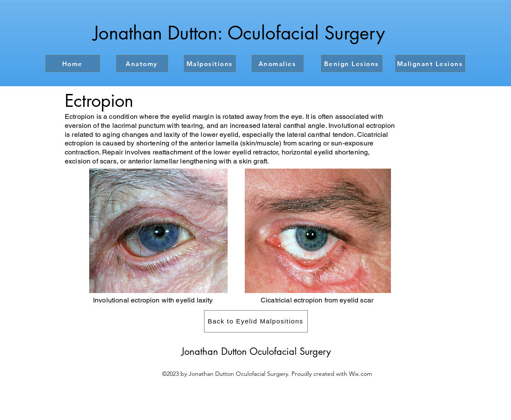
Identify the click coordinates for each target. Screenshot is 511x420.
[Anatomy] (142, 63)
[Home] (73, 63)
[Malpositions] (210, 63)
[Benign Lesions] (352, 63)
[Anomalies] (278, 63)
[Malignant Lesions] (430, 63)
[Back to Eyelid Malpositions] (256, 321)
